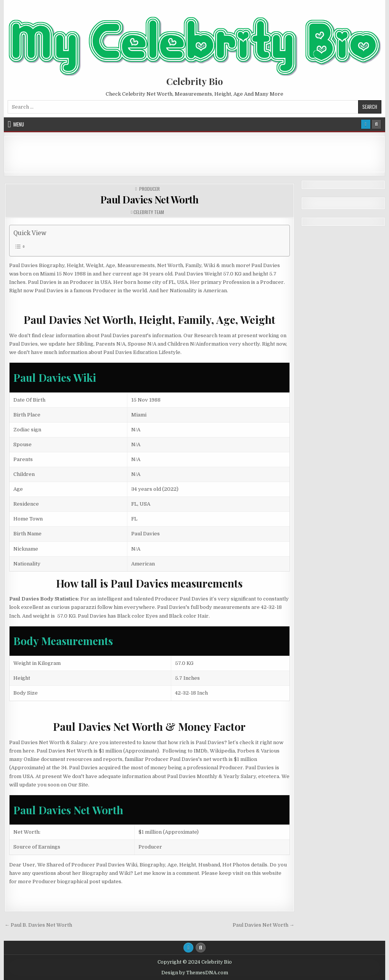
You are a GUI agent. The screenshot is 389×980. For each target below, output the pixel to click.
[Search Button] (376, 124)
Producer (149, 189)
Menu (19, 124)
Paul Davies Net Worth (149, 199)
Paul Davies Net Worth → (264, 925)
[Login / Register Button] (366, 124)
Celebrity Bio (195, 81)
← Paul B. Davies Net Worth (38, 925)
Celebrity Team (149, 212)
